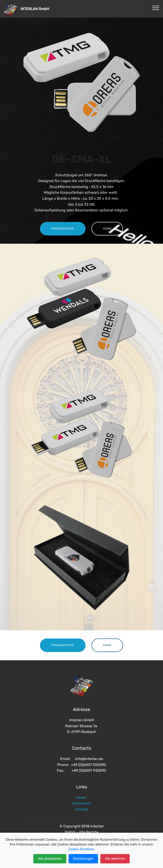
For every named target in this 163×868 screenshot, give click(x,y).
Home (81, 798)
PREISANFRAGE (63, 229)
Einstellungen (83, 859)
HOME (107, 229)
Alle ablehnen (115, 859)
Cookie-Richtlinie (81, 849)
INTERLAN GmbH (44, 9)
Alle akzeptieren (50, 859)
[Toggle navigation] (156, 8)
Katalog (81, 809)
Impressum (81, 803)
